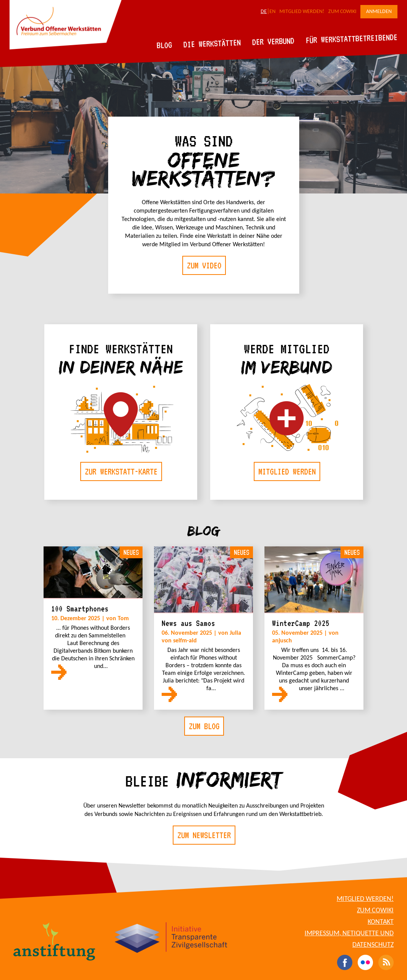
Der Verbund (273, 41)
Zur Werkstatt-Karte (121, 471)
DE (264, 12)
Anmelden (379, 12)
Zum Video (204, 265)
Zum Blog (204, 726)
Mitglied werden (287, 471)
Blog (165, 45)
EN (272, 12)
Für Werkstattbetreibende (351, 38)
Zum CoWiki (342, 12)
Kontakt (381, 922)
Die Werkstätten (212, 43)
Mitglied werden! (302, 12)
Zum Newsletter (204, 835)
